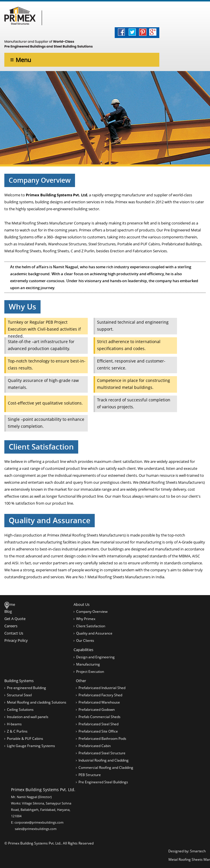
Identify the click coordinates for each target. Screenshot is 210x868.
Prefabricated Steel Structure (102, 753)
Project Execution (90, 672)
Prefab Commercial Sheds (99, 717)
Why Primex (86, 619)
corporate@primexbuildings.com (39, 822)
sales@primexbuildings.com (36, 829)
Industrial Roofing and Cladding (104, 760)
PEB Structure (90, 775)
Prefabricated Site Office (98, 731)
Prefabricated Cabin (95, 746)
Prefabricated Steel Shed (98, 724)
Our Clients (85, 640)
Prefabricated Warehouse (99, 702)
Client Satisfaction (91, 626)
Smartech (198, 851)
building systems (19, 202)
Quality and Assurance (94, 633)
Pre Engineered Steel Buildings (103, 782)
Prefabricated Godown (97, 710)
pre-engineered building (67, 209)
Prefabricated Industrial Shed (102, 688)
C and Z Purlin (83, 251)
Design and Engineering (95, 657)
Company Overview (92, 611)
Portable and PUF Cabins (139, 244)
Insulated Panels (32, 244)
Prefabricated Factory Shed (100, 695)
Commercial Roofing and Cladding (106, 768)
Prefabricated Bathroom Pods (102, 739)
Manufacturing (88, 664)
